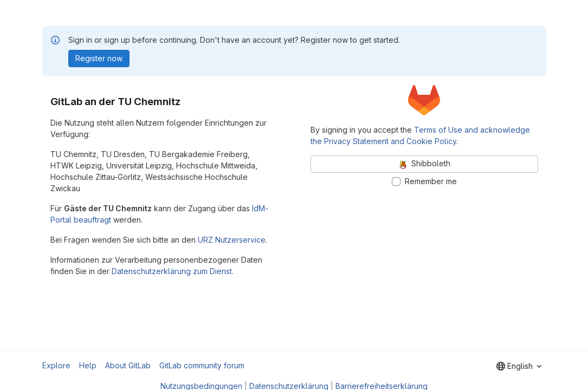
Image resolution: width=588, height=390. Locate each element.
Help (88, 365)
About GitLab (128, 365)
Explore (56, 365)
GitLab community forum (202, 365)
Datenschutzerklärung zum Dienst (172, 271)
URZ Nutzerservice (232, 240)
